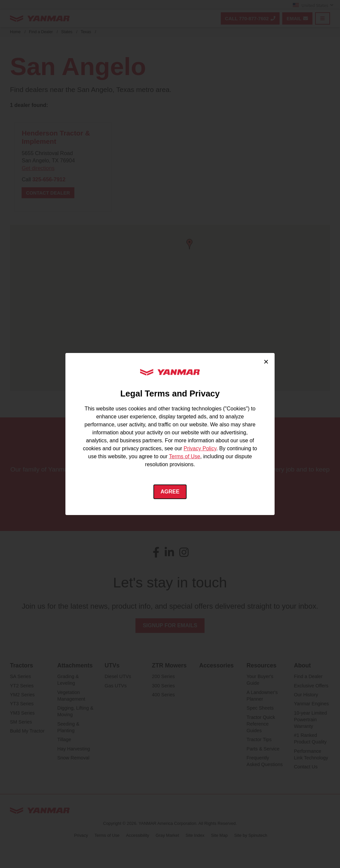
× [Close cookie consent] (266, 362)
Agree (170, 492)
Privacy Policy (200, 448)
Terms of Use (185, 456)
